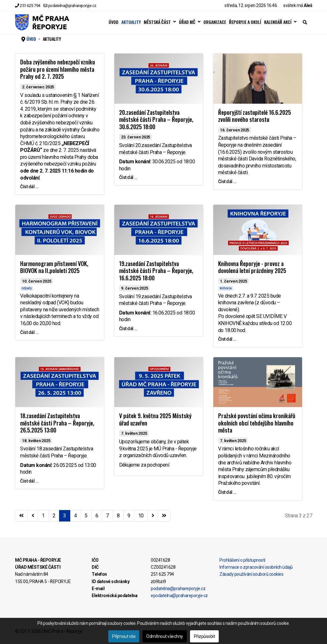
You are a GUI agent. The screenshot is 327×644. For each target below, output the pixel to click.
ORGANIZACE (215, 22)
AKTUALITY (131, 22)
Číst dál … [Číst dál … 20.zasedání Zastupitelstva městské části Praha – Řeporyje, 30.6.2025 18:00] (128, 177)
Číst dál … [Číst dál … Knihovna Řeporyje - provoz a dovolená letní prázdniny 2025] (227, 339)
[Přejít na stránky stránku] (33, 516)
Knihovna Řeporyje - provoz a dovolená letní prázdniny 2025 (252, 267)
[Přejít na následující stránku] (153, 516)
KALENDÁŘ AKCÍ (278, 22)
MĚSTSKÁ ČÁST (157, 22)
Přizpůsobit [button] (205, 636)
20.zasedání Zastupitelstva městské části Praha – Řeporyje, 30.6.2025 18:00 (156, 119)
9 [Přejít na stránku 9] (129, 516)
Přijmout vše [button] (124, 636)
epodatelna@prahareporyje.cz (179, 596)
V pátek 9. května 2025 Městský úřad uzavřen (155, 419)
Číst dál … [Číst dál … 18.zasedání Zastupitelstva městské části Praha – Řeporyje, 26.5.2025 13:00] (29, 481)
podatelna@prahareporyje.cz (72, 6)
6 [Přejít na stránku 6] (97, 516)
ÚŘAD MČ (187, 22)
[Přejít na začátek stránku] (21, 516)
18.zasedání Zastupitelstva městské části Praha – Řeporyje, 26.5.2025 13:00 (57, 423)
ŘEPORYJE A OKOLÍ (245, 22)
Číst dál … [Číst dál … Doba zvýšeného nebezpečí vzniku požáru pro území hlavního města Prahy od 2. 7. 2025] (29, 187)
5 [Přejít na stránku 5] (86, 516)
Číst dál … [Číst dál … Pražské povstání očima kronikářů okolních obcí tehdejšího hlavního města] (227, 492)
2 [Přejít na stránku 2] (54, 516)
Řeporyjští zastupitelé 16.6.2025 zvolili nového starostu (255, 116)
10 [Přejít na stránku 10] (141, 516)
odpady (27, 288)
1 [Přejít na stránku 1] (43, 516)
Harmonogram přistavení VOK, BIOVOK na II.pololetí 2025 (54, 267)
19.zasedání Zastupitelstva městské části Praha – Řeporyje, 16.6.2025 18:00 (156, 271)
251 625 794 (30, 6)
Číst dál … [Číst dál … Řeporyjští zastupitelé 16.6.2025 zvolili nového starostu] (227, 181)
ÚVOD (114, 22)
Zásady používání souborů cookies (251, 574)
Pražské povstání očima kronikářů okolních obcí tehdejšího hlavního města (257, 423)
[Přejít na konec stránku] (164, 516)
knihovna (226, 288)
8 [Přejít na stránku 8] (118, 516)
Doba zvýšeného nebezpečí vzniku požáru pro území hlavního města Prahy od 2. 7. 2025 (57, 69)
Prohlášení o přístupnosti (242, 560)
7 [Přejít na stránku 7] (107, 516)
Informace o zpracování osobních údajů (256, 567)
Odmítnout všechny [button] (165, 636)
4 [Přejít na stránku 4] (76, 516)
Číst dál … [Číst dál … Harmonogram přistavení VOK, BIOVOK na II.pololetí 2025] (29, 332)
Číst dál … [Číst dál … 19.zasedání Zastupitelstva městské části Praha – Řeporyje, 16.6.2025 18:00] (128, 329)
